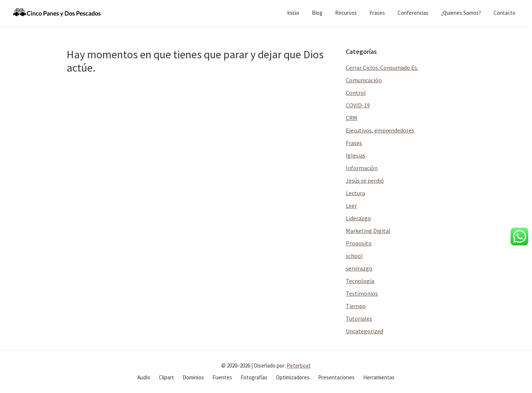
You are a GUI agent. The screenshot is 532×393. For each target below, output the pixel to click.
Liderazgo (358, 218)
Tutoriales (359, 318)
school (354, 256)
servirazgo (359, 268)
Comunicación (364, 80)
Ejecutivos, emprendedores (380, 130)
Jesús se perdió (365, 180)
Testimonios (362, 293)
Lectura (355, 193)
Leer (351, 206)
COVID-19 (358, 105)
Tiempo (356, 306)
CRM (352, 118)
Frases (354, 143)
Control (356, 93)
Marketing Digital (368, 231)
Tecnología (360, 281)
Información (362, 168)
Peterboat (299, 366)
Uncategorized (364, 331)
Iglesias (356, 155)
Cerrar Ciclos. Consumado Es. (382, 68)
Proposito (359, 243)
